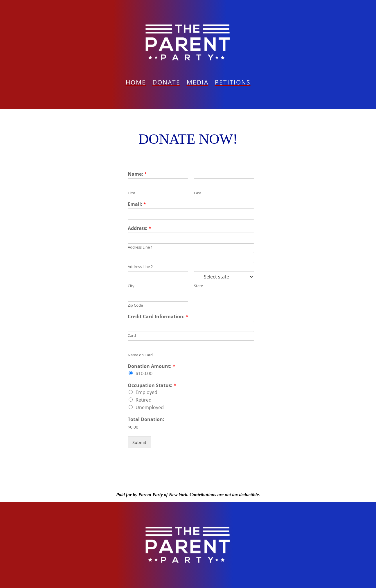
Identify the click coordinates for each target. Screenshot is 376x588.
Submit (139, 442)
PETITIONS (233, 83)
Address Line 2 (140, 267)
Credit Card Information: (158, 317)
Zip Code (135, 305)
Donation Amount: (152, 366)
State (198, 286)
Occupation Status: (152, 385)
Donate (166, 83)
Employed (146, 392)
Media (198, 83)
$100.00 (144, 373)
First (132, 193)
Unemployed (150, 407)
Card (132, 336)
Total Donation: (146, 419)
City (131, 286)
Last (198, 193)
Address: (140, 228)
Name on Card (140, 355)
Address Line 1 (140, 247)
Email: (137, 204)
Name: (137, 174)
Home (136, 83)
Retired (144, 400)
